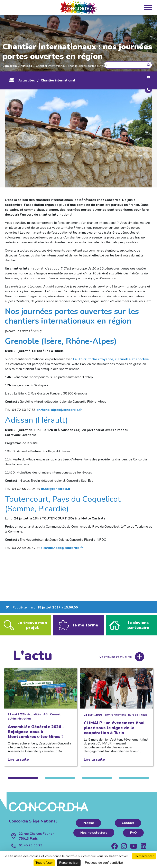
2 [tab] (60, 782)
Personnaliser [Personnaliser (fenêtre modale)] (69, 863)
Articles (26, 66)
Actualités (27, 80)
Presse (88, 827)
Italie (144, 719)
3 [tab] (97, 782)
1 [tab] (23, 782)
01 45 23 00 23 (31, 849)
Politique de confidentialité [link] (104, 863)
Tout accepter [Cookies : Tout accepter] (144, 856)
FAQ (133, 837)
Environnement (115, 719)
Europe (133, 719)
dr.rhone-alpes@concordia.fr (59, 410)
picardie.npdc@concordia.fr (62, 548)
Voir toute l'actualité (116, 661)
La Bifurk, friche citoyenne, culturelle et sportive (111, 359)
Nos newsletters (94, 837)
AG (45, 718)
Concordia (10, 66)
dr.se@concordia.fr (56, 489)
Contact (128, 827)
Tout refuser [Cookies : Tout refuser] (44, 863)
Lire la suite (18, 763)
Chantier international (58, 80)
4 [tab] (134, 782)
